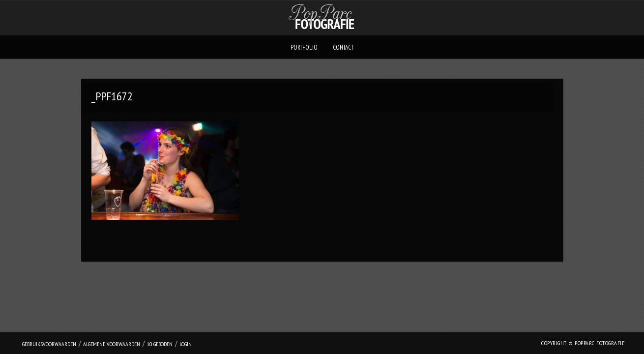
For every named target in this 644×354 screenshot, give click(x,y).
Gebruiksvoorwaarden (49, 344)
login (186, 344)
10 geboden (160, 344)
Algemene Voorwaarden (112, 344)
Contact (343, 47)
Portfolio (304, 47)
